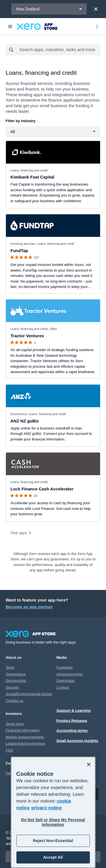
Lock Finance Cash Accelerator (42, 489)
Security (12, 687)
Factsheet (65, 667)
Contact (63, 687)
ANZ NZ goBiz (25, 421)
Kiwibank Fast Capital (32, 177)
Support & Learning (74, 711)
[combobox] (60, 50)
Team (10, 667)
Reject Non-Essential (53, 841)
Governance (16, 674)
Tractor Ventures (27, 336)
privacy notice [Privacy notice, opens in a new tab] (47, 808)
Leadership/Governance (25, 743)
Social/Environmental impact (29, 694)
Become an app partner (29, 607)
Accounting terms (72, 731)
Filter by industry (20, 121)
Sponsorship (16, 681)
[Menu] (10, 27)
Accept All (53, 857)
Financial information (23, 730)
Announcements (70, 674)
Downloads (66, 681)
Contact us (14, 701)
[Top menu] (97, 27)
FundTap (19, 251)
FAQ (9, 750)
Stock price (15, 724)
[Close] (96, 9)
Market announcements (25, 737)
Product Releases (72, 721)
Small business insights (77, 741)
